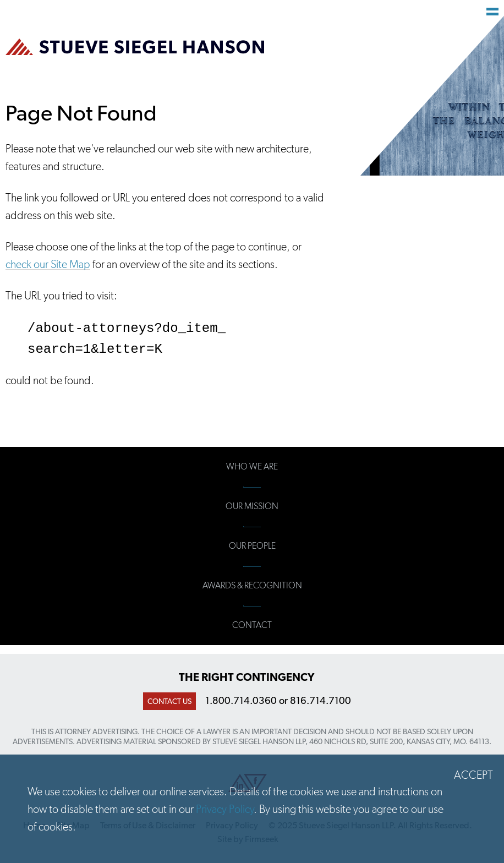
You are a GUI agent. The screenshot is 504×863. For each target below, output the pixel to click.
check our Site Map (48, 264)
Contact (252, 625)
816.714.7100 (321, 700)
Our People (252, 546)
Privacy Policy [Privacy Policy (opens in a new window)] (225, 809)
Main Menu (492, 12)
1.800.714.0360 (241, 700)
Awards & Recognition (252, 585)
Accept (473, 775)
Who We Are (252, 466)
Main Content (213, 14)
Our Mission (252, 506)
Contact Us (169, 701)
